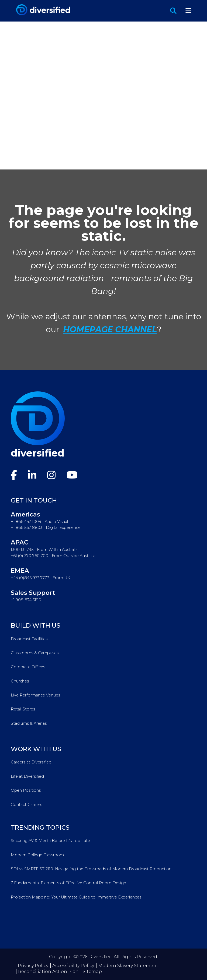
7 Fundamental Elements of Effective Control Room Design (68, 883)
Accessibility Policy (73, 966)
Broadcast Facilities (29, 639)
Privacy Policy (33, 966)
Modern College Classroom (37, 855)
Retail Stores (23, 709)
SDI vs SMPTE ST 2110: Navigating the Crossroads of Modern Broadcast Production (91, 869)
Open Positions (26, 790)
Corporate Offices (28, 667)
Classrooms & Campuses (35, 653)
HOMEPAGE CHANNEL (110, 329)
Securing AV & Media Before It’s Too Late (50, 841)
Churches (20, 681)
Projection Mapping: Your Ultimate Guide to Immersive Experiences (76, 897)
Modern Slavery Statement (128, 966)
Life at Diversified (27, 776)
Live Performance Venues (35, 695)
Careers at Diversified (31, 762)
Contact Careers (26, 805)
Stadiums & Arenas (29, 723)
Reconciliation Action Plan (48, 972)
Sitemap (92, 972)
